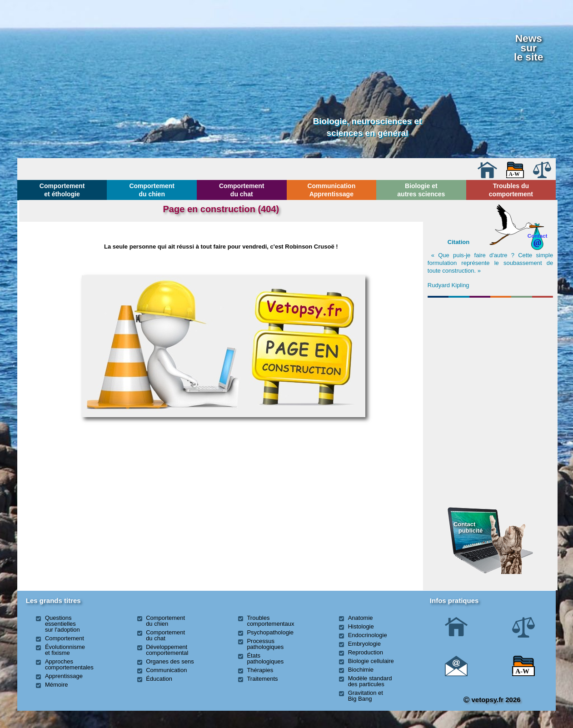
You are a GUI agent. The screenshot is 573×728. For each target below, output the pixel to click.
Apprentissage (64, 676)
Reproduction (366, 652)
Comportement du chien (152, 190)
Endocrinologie (368, 635)
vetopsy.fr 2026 (492, 700)
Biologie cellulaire (371, 661)
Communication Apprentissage (331, 190)
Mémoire (57, 685)
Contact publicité (468, 527)
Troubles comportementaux (270, 621)
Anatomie (361, 618)
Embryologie (364, 644)
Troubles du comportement (511, 190)
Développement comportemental (167, 650)
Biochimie (361, 670)
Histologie (361, 626)
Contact (538, 236)
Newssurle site (528, 47)
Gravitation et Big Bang (366, 696)
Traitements (262, 679)
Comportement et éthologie (62, 190)
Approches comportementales (69, 664)
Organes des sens (170, 661)
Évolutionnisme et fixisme (65, 650)
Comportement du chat (242, 190)
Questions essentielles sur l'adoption (62, 624)
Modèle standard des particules (370, 681)
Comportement (65, 638)
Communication (166, 670)
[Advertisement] (490, 350)
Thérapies (260, 670)
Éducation (159, 679)
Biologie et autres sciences (421, 190)
